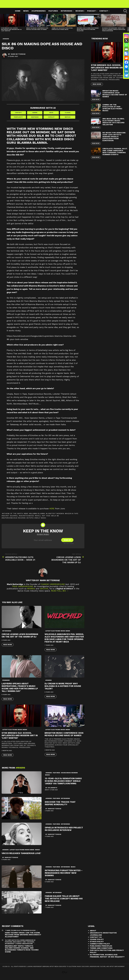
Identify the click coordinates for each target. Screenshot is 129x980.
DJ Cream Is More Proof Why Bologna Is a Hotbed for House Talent (63, 689)
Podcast (91, 14)
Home (18, 13)
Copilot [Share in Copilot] (51, 120)
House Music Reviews (69, 776)
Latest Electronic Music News (58, 634)
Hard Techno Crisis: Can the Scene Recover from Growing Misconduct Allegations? (23, 938)
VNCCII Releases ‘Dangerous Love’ (21, 856)
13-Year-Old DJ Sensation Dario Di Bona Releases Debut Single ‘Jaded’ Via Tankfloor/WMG (63, 784)
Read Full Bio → (60, 594)
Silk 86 (56, 519)
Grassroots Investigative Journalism (103, 937)
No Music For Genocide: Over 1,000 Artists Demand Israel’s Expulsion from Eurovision (114, 32)
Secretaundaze (27, 519)
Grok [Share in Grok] (51, 115)
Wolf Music (41, 521)
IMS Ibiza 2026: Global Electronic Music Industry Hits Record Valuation (88, 32)
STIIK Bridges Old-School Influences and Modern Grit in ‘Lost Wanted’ (11, 32)
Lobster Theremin (55, 516)
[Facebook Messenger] (126, 67)
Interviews (66, 14)
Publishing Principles (101, 949)
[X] (126, 41)
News (26, 13)
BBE (27, 516)
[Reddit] (126, 58)
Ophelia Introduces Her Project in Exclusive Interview (64, 832)
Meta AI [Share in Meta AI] (68, 120)
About (93, 934)
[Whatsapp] (126, 45)
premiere (6, 683)
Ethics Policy (97, 944)
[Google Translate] (126, 54)
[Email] (126, 49)
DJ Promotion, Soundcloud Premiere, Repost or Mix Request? (107, 959)
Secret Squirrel (10, 519)
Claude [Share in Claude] (68, 115)
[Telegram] (126, 75)
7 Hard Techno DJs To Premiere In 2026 (20, 933)
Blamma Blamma (38, 516)
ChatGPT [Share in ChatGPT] (18, 115)
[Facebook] (126, 62)
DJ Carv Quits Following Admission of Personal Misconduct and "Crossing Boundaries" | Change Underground (20, 945)
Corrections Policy (100, 947)
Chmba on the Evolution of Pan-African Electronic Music (62, 31)
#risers (48, 683)
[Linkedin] (126, 71)
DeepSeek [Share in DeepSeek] (35, 120)
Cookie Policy (97, 942)
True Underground (22, 589)
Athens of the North (13, 516)
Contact (104, 14)
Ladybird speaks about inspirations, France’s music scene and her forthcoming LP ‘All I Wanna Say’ (20, 690)
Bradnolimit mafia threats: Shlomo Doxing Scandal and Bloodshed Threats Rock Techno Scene (22, 952)
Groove (44, 591)
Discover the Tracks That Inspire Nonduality (60, 806)
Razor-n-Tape (72, 516)
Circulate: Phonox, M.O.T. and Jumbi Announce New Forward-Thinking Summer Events (115, 154)
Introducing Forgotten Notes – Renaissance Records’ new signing (64, 876)
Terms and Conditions (101, 951)
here (52, 511)
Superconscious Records (14, 521)
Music (48, 778)
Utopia (31, 521)
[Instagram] (126, 36)
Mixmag (31, 591)
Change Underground (53, 587)
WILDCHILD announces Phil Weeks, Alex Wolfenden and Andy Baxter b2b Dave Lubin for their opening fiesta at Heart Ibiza (64, 641)
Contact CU (96, 940)
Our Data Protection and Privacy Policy (107, 954)
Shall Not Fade (43, 519)
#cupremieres (39, 13)
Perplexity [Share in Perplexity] (18, 120)
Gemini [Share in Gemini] (35, 115)
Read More (8, 647)
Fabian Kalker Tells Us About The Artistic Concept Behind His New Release (64, 901)
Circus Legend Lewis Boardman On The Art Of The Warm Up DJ (20, 638)
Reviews (80, 14)
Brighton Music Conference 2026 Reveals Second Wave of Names (37, 31)
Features (53, 13)
